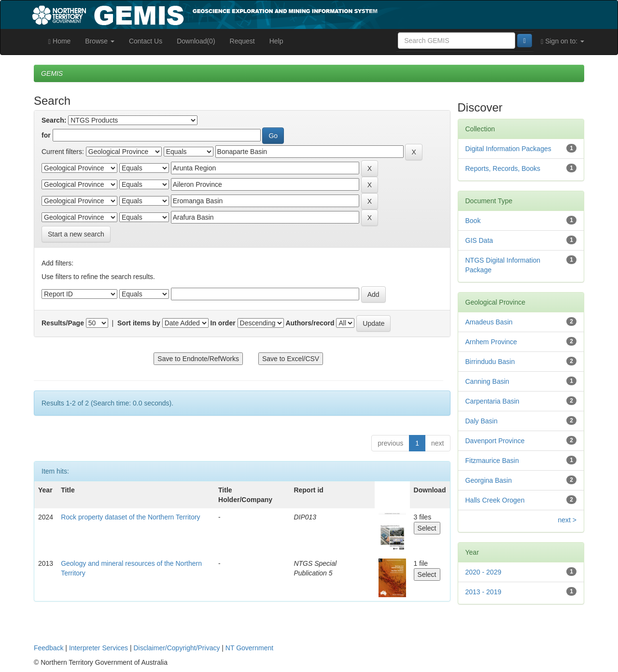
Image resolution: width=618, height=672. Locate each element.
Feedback (49, 648)
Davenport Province (495, 441)
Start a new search (76, 234)
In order (223, 323)
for (46, 135)
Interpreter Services (98, 648)
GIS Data (479, 240)
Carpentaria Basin (492, 401)
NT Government (249, 648)
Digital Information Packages (508, 149)
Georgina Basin (489, 480)
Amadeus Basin (489, 322)
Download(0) (196, 41)
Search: (54, 120)
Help (276, 41)
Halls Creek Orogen (495, 500)
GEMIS (52, 73)
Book (473, 221)
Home (59, 41)
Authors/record (310, 323)
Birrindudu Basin (490, 362)
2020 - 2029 (484, 572)
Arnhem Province (491, 342)
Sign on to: (562, 41)
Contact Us (146, 41)
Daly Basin (482, 421)
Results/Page (63, 323)
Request (242, 41)
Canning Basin (487, 381)
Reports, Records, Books (503, 168)
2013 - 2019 (484, 592)
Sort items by (139, 323)
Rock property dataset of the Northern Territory (130, 517)
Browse (100, 41)
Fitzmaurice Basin (492, 461)
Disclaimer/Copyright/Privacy (177, 648)
